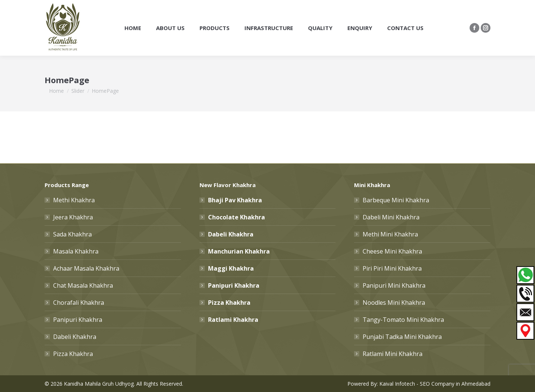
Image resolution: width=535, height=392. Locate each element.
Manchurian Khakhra (239, 251)
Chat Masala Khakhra (83, 285)
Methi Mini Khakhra (390, 234)
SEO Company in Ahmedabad (455, 384)
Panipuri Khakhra (78, 320)
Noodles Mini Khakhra (394, 303)
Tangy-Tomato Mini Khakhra (403, 320)
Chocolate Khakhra (236, 217)
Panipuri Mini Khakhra (394, 285)
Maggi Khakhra (231, 268)
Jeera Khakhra (73, 217)
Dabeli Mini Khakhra (391, 217)
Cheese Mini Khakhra (392, 251)
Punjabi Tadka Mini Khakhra (402, 337)
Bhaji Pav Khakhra (235, 200)
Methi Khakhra (74, 200)
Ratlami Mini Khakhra (393, 354)
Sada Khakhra (72, 234)
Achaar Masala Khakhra (86, 268)
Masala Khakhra (76, 251)
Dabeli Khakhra (75, 337)
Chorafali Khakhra (79, 303)
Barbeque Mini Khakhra (396, 200)
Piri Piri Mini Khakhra (392, 268)
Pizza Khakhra (73, 354)
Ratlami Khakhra (233, 320)
